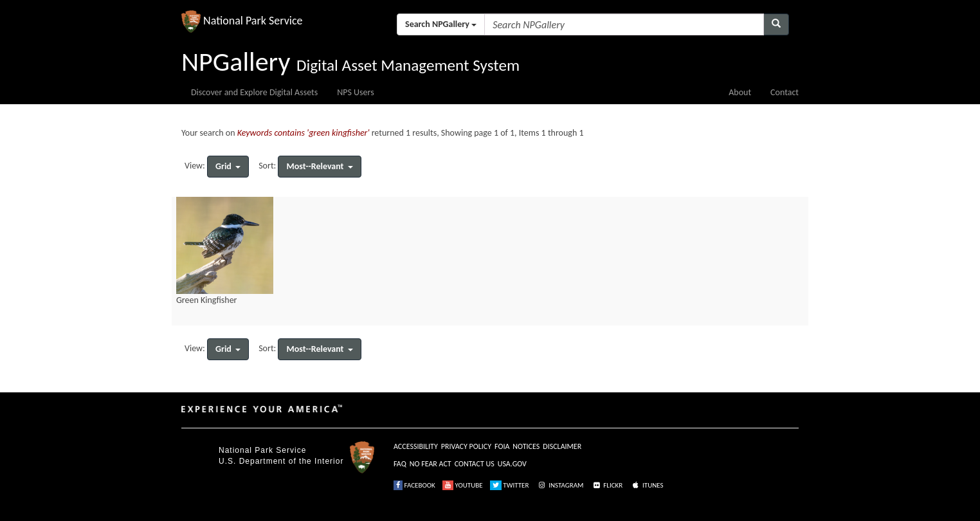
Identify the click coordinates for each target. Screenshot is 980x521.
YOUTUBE (463, 485)
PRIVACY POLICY (466, 446)
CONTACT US (475, 464)
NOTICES (526, 446)
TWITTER (510, 485)
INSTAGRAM (560, 485)
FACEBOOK (414, 485)
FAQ (400, 464)
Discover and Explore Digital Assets (254, 92)
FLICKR (607, 485)
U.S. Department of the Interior (281, 461)
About (740, 92)
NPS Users (355, 92)
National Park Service (262, 450)
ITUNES (647, 485)
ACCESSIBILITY (416, 446)
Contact (785, 92)
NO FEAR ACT (431, 464)
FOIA (502, 446)
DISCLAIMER (562, 446)
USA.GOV (512, 464)
